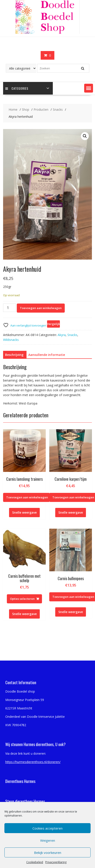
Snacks (72, 335)
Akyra (62, 335)
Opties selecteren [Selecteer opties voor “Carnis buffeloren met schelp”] (22, 599)
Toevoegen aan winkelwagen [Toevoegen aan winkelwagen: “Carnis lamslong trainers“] (27, 497)
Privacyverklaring (56, 862)
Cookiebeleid (35, 862)
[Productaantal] (9, 308)
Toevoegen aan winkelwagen (41, 308)
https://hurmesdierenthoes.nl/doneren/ (33, 762)
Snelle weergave (24, 512)
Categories (17, 88)
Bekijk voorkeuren (48, 853)
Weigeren (48, 840)
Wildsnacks (11, 340)
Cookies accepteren (47, 828)
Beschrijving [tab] (14, 355)
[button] (89, 88)
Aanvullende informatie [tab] (47, 355)
